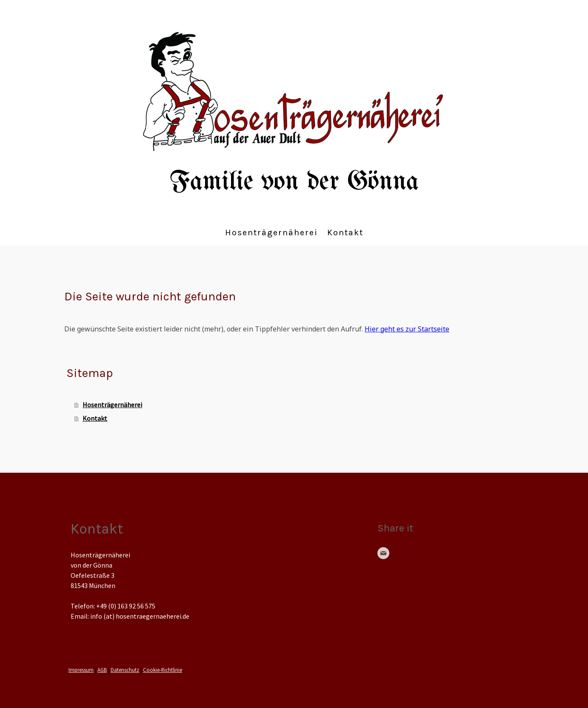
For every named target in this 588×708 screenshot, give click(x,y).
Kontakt (345, 233)
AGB (102, 670)
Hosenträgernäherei (271, 233)
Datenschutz (125, 670)
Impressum (81, 670)
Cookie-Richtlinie (163, 670)
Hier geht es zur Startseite (407, 329)
